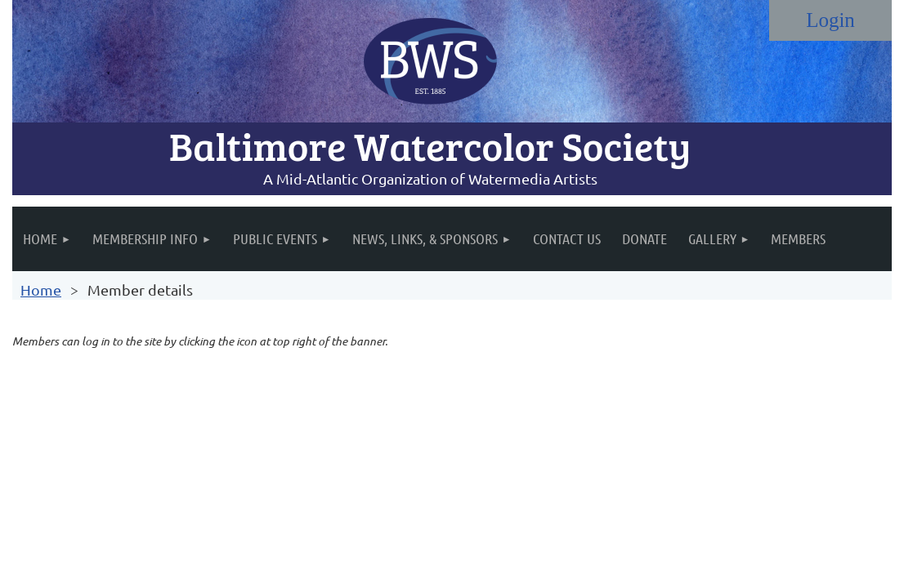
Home (41, 290)
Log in (830, 20)
